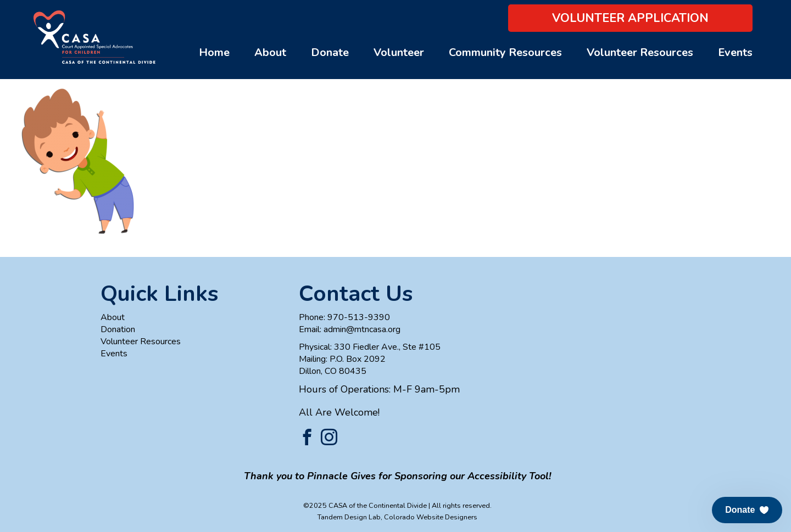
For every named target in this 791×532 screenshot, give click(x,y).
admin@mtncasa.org (362, 329)
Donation (118, 329)
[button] (747, 510)
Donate (330, 52)
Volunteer (399, 52)
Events (735, 52)
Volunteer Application (630, 18)
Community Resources (505, 52)
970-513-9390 (359, 317)
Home (214, 52)
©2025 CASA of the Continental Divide (365, 505)
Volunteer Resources (640, 52)
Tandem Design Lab (349, 517)
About (270, 52)
